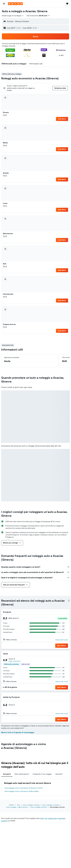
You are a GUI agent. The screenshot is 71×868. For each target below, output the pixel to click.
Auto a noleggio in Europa (31, 805)
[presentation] (69, 601)
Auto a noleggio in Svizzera (51, 805)
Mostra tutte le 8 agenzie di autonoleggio (18, 732)
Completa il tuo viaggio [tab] (42, 774)
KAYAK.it (12, 805)
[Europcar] (64, 612)
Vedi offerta (62, 119)
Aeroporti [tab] (7, 774)
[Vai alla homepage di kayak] (15, 4)
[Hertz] (65, 654)
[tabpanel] (35, 787)
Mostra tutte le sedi (62, 640)
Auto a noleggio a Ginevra (39, 807)
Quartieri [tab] (59, 774)
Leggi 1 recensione (15, 661)
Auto (19, 805)
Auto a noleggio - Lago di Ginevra (17, 807)
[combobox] (13, 16)
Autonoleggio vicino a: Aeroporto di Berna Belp (22, 791)
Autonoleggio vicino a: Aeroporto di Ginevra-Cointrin (24, 788)
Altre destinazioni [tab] (22, 774)
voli (46, 818)
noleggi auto (52, 818)
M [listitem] (5, 115)
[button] (4, 4)
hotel (42, 818)
